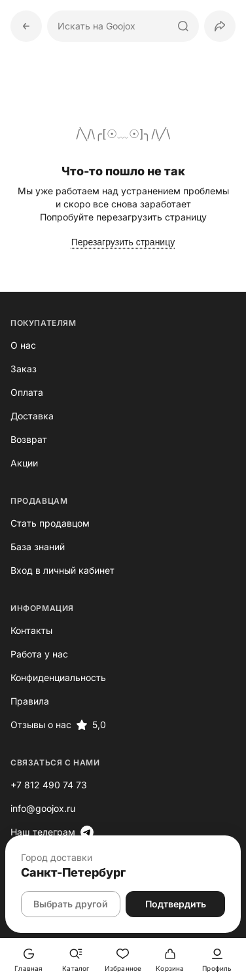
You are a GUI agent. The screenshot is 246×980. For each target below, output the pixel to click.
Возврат (29, 439)
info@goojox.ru (43, 808)
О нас (23, 345)
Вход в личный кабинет (62, 570)
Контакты (31, 630)
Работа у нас (39, 654)
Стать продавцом (50, 523)
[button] (220, 26)
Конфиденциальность (58, 677)
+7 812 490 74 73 (49, 785)
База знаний (38, 547)
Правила (30, 701)
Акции (24, 463)
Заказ (24, 369)
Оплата (27, 392)
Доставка (32, 416)
